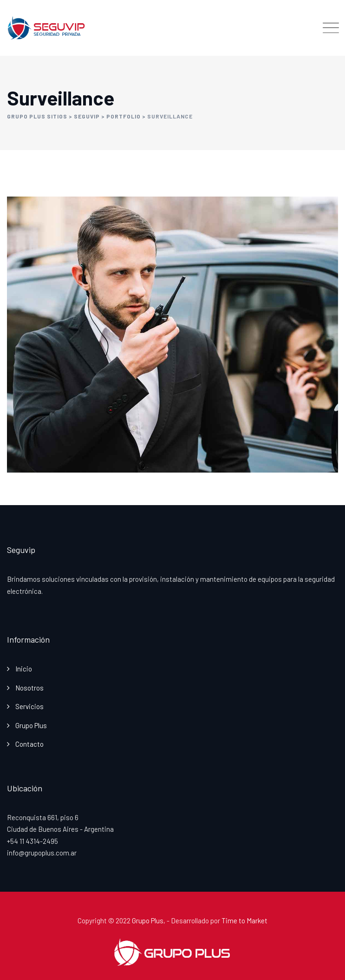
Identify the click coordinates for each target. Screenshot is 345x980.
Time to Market (244, 921)
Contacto (29, 744)
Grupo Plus (31, 725)
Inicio (24, 669)
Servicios (29, 706)
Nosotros (29, 688)
